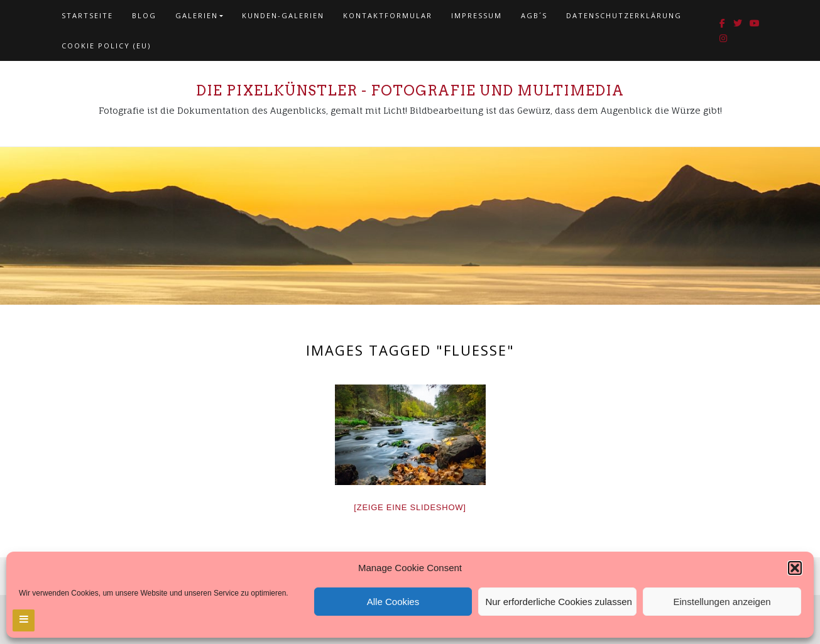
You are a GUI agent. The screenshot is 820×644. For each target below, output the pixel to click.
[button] (795, 568)
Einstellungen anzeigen (722, 602)
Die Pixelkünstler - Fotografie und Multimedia (410, 90)
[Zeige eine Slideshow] (410, 507)
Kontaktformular (388, 15)
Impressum (477, 15)
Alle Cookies (393, 602)
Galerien (197, 15)
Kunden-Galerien (283, 15)
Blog (144, 15)
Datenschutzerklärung (624, 15)
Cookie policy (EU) (106, 46)
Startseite (87, 15)
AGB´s (534, 15)
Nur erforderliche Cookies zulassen (558, 602)
